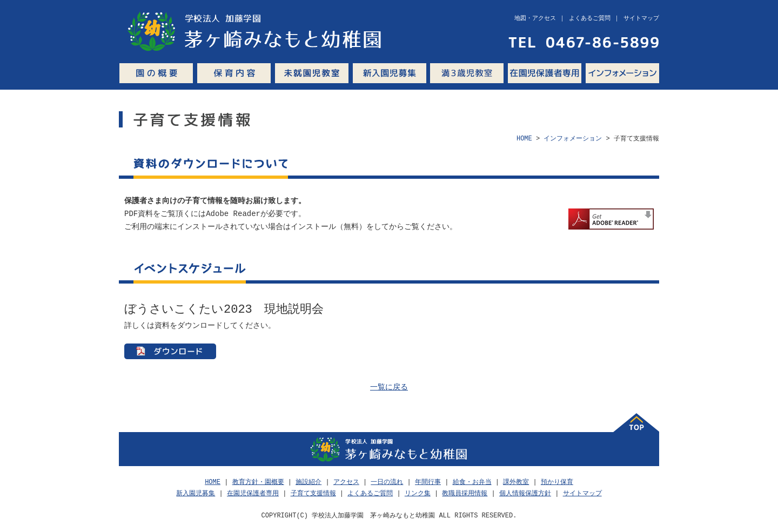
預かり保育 (557, 482)
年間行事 (428, 482)
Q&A (662, 73)
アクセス (346, 482)
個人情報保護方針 (525, 493)
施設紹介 (308, 482)
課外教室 (516, 482)
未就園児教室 (312, 73)
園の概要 (156, 73)
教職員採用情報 (465, 493)
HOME (524, 139)
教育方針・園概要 (258, 482)
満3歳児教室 (467, 73)
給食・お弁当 (472, 482)
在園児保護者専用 (545, 73)
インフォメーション (622, 73)
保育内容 (234, 73)
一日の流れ (387, 482)
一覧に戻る (389, 388)
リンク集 (418, 493)
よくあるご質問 (370, 493)
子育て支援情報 (313, 493)
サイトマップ (582, 493)
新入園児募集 (389, 73)
